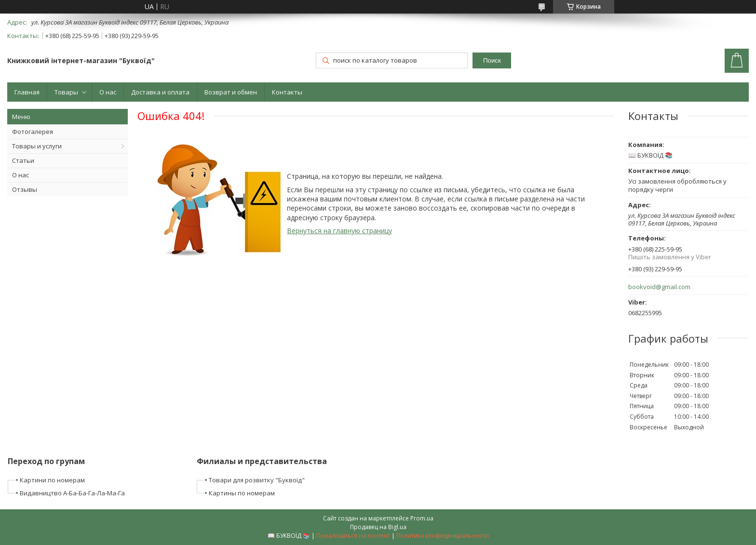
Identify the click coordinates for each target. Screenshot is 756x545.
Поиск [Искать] (492, 60)
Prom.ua (422, 518)
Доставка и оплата (160, 92)
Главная (27, 92)
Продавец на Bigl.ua (378, 527)
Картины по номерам (242, 493)
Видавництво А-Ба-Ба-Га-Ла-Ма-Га (72, 493)
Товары (66, 92)
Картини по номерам (52, 480)
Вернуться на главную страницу (339, 231)
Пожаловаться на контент (353, 536)
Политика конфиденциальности (443, 536)
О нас (108, 92)
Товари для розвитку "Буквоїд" (257, 480)
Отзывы (25, 189)
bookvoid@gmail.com (659, 287)
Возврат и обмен (231, 92)
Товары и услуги (37, 146)
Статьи (23, 160)
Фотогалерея (33, 132)
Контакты (287, 92)
